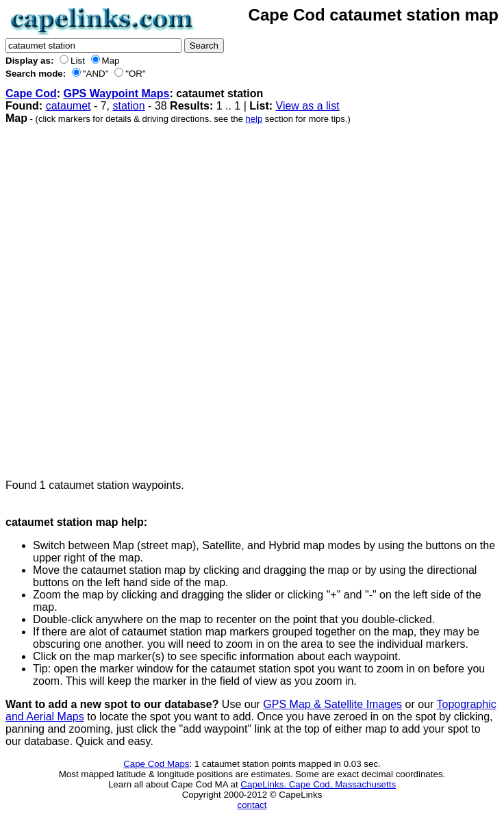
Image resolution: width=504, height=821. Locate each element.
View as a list (308, 106)
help (254, 119)
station (128, 106)
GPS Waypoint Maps (116, 93)
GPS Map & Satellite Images (332, 704)
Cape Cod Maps (156, 764)
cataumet (68, 106)
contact (252, 805)
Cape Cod (31, 93)
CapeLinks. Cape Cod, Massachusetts (318, 784)
